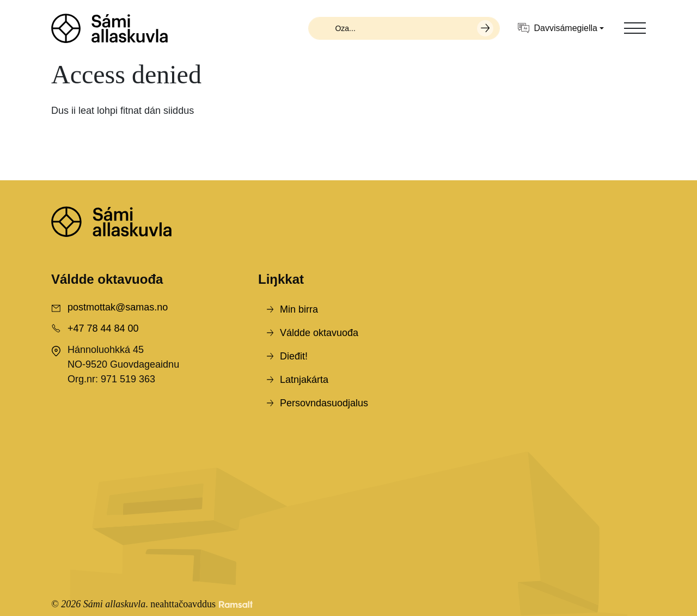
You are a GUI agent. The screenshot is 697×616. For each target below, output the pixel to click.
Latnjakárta (304, 380)
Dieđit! (294, 356)
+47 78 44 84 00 (103, 328)
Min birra (299, 309)
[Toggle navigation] (635, 28)
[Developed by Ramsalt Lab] (236, 604)
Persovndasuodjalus (324, 403)
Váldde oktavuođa (319, 333)
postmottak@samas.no (118, 307)
